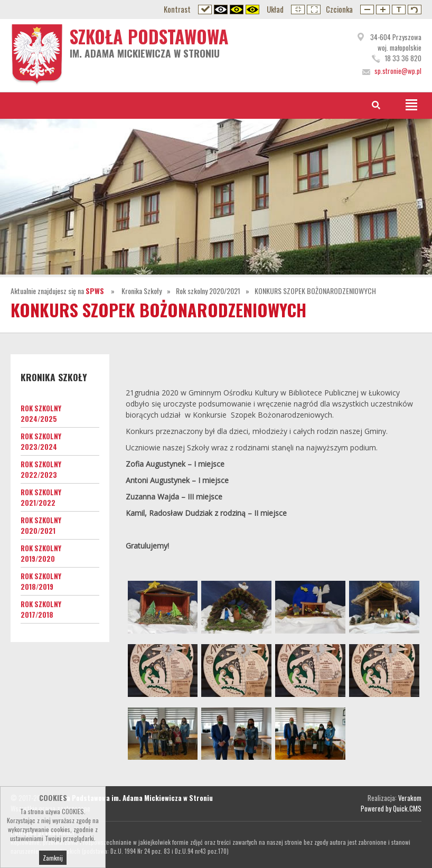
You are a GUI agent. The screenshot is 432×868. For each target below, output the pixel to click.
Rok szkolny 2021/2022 (41, 497)
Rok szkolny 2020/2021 (208, 291)
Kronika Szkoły (142, 291)
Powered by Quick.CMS (391, 808)
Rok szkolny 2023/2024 (41, 441)
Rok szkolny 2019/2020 (41, 553)
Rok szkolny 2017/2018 (41, 609)
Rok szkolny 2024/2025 (41, 413)
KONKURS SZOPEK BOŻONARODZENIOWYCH (315, 291)
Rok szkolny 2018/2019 (41, 581)
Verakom (410, 798)
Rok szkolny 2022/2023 (41, 469)
